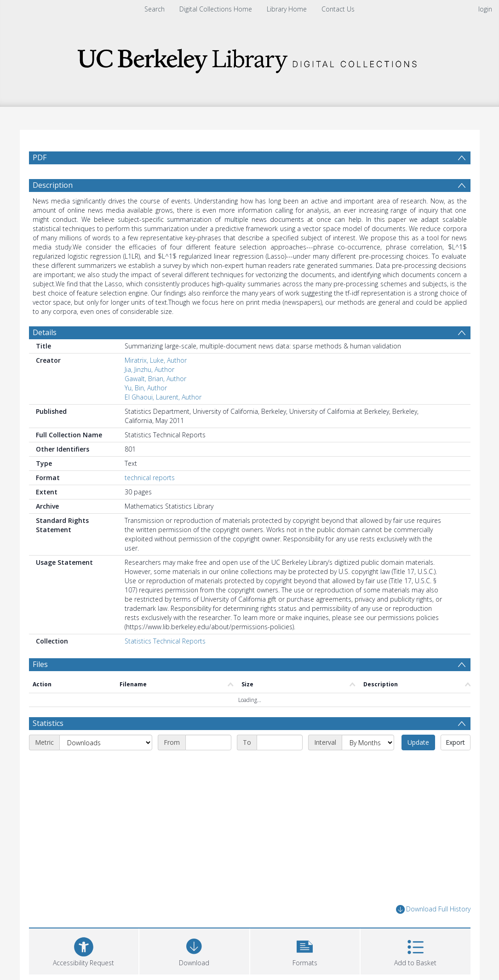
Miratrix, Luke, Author (156, 360)
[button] (305, 950)
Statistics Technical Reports (165, 641)
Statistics (48, 723)
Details (45, 332)
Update (418, 742)
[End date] (280, 742)
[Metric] (106, 742)
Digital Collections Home (216, 9)
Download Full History (433, 909)
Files (40, 664)
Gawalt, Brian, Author (155, 379)
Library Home (287, 9)
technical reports (150, 478)
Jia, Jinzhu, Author (149, 369)
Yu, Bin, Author (146, 388)
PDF (40, 157)
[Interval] (368, 742)
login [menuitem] (485, 9)
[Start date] (208, 742)
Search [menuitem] (155, 9)
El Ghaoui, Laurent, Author (163, 397)
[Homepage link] (250, 58)
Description (53, 185)
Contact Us (338, 9)
